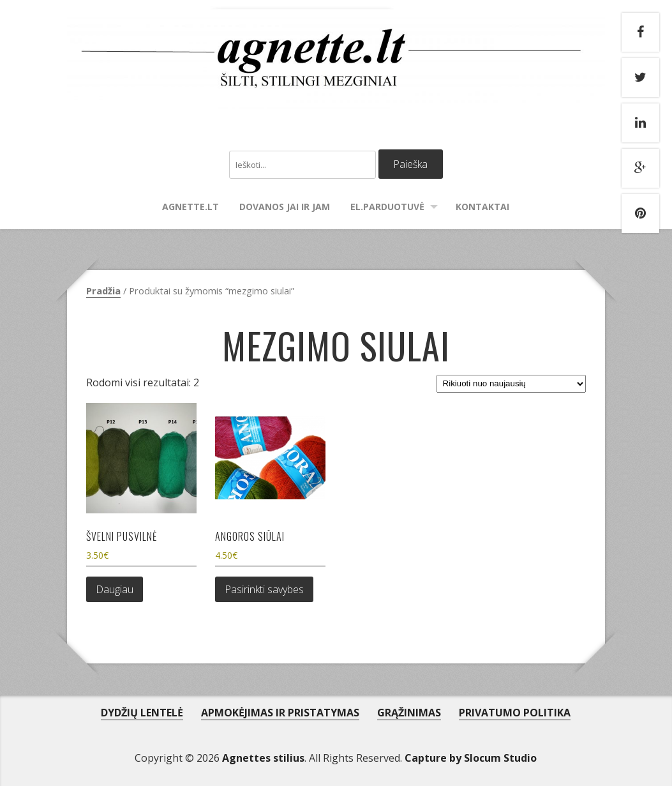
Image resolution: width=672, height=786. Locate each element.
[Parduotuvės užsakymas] (511, 384)
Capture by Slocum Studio (471, 758)
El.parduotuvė (387, 207)
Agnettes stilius (263, 758)
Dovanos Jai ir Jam (285, 207)
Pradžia (103, 291)
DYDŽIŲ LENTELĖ (142, 713)
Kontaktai (482, 207)
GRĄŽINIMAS (409, 713)
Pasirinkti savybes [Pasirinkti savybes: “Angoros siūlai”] (264, 589)
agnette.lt (190, 207)
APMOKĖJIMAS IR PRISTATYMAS (280, 713)
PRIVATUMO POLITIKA (515, 713)
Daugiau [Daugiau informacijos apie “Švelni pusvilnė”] (115, 589)
